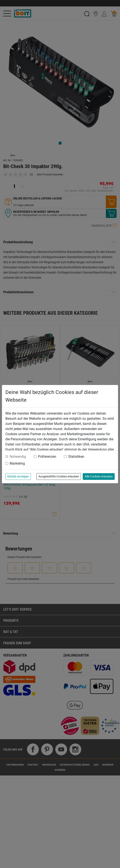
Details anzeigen (18, 476)
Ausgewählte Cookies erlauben (59, 476)
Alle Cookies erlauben (99, 476)
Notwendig (18, 457)
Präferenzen (47, 457)
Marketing (17, 463)
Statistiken (76, 457)
